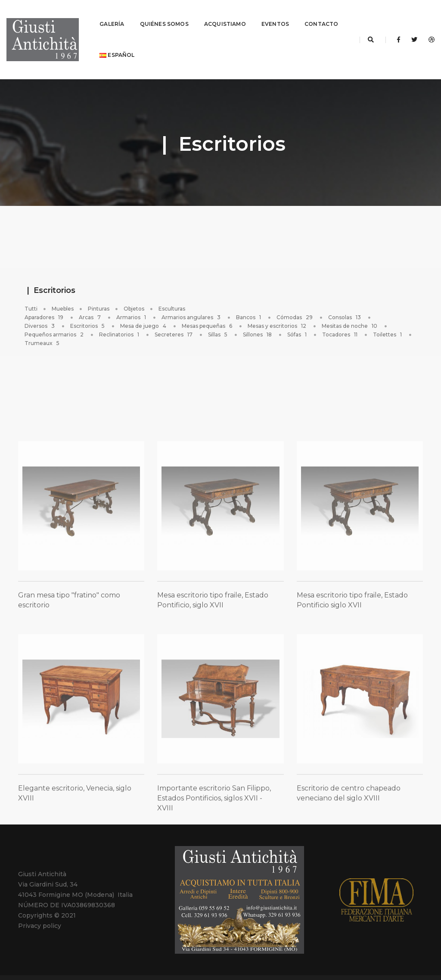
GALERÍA (112, 15)
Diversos (40, 309)
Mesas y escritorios (278, 309)
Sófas (298, 317)
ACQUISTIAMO (225, 15)
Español (166, 46)
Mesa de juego (144, 309)
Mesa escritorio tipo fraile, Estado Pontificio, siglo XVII (213, 637)
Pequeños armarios (55, 317)
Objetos (134, 291)
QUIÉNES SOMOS (164, 15)
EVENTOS (275, 15)
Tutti (31, 291)
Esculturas (172, 291)
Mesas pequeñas (208, 309)
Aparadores (45, 300)
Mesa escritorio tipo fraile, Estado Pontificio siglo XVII (352, 637)
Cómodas (295, 300)
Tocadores (340, 317)
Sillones (258, 317)
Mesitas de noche (350, 309)
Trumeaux (43, 326)
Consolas (345, 300)
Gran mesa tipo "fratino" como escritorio (69, 637)
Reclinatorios (120, 317)
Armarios (132, 300)
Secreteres (174, 317)
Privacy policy (40, 908)
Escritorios (88, 309)
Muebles (63, 291)
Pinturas (99, 291)
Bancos (249, 300)
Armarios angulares (192, 300)
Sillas (218, 317)
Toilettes (388, 317)
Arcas (90, 300)
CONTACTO (116, 46)
